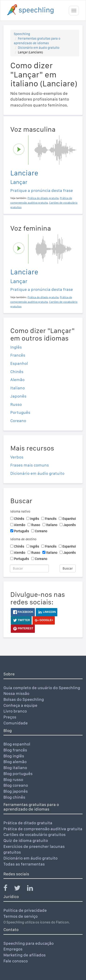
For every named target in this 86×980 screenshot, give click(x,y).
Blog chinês (14, 797)
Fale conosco (16, 961)
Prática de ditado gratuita (28, 823)
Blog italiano (15, 768)
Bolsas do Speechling (24, 699)
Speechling (22, 34)
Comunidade (16, 723)
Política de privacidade (25, 910)
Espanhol (19, 363)
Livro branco (15, 711)
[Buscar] (29, 568)
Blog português (18, 774)
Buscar (68, 568)
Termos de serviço (21, 916)
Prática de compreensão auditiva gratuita (43, 829)
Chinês (17, 372)
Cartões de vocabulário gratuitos (35, 834)
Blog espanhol (17, 744)
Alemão (17, 380)
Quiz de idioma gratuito (26, 840)
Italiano (18, 388)
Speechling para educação (29, 943)
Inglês (16, 347)
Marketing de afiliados (25, 955)
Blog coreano (16, 785)
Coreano (18, 421)
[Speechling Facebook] (8, 889)
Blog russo (13, 779)
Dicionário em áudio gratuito (39, 48)
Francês (18, 355)
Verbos (17, 457)
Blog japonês (16, 791)
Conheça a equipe (20, 705)
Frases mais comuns (30, 465)
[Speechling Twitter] (20, 889)
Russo (16, 404)
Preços (10, 717)
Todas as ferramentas (24, 864)
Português (20, 412)
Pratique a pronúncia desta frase (42, 190)
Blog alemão (15, 762)
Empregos (13, 949)
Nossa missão (16, 693)
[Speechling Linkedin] (33, 889)
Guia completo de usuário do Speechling (42, 688)
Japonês (18, 396)
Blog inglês (14, 756)
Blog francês (15, 750)
